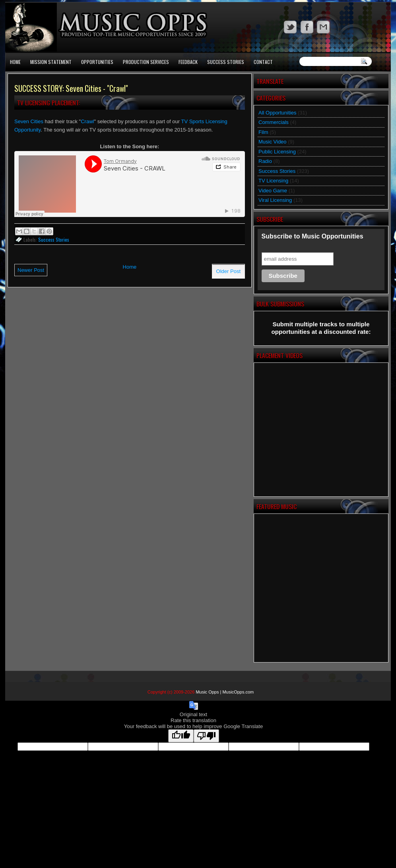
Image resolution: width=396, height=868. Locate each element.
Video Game (273, 191)
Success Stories (226, 62)
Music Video (273, 142)
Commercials (274, 122)
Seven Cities (29, 121)
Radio (265, 161)
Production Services (146, 62)
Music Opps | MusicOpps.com (225, 692)
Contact (263, 62)
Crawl (87, 121)
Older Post (228, 271)
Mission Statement (51, 62)
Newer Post (31, 270)
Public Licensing (277, 152)
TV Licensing (273, 181)
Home (15, 62)
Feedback (188, 62)
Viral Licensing (275, 200)
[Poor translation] (206, 736)
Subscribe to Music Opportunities (313, 236)
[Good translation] (181, 736)
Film (263, 132)
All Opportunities (277, 113)
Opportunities (97, 62)
